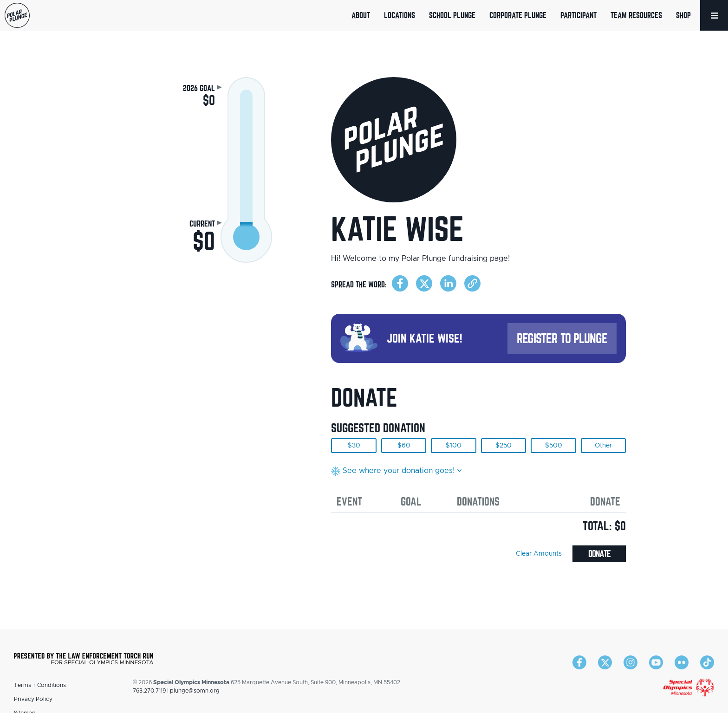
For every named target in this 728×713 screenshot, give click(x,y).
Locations (400, 15)
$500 (554, 446)
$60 (404, 446)
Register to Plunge (562, 338)
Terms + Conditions (40, 685)
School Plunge (452, 15)
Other (603, 446)
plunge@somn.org (195, 691)
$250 (504, 446)
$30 (354, 446)
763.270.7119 (149, 691)
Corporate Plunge (518, 15)
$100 (454, 446)
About (361, 15)
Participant (578, 15)
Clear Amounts (539, 554)
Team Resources (636, 15)
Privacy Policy (33, 699)
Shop (683, 15)
